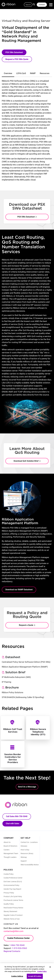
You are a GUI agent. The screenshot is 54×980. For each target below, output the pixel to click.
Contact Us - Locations (29, 842)
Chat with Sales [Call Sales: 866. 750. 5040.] (12, 823)
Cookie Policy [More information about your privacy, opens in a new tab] (42, 973)
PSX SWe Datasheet (14, 52)
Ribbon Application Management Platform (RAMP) (25, 667)
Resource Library (27, 853)
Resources (45, 73)
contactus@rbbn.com (13, 931)
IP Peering (7, 682)
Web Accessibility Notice (30, 865)
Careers (7, 850)
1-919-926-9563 (19, 948)
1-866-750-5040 (17, 945)
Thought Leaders (10, 857)
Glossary (24, 846)
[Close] (50, 969)
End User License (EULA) (13, 882)
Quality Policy (9, 904)
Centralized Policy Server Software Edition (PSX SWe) (26, 662)
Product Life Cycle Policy (13, 896)
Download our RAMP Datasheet (19, 590)
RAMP (33, 73)
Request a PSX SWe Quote (17, 59)
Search (34, 4)
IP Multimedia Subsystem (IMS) (16, 677)
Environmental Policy (11, 885)
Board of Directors (10, 846)
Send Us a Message (27, 787)
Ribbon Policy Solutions (13, 692)
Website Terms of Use (12, 919)
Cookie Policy (9, 874)
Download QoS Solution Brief (26, 461)
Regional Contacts (12, 951)
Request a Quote (26, 625)
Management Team (11, 853)
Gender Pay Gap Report (12, 889)
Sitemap (24, 857)
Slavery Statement (10, 911)
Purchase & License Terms (13, 900)
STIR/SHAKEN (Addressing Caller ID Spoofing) (23, 697)
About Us (7, 842)
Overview (8, 73)
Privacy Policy (9, 893)
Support (24, 861)
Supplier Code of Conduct (13, 915)
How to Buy (25, 850)
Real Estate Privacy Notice (13, 908)
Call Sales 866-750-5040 (17, 816)
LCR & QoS (21, 73)
